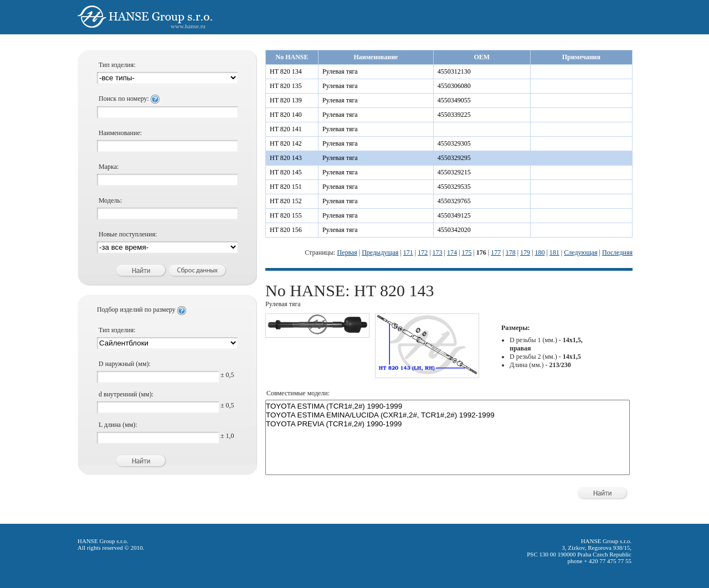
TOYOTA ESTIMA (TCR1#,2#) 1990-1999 (448, 406)
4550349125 (454, 215)
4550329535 (454, 187)
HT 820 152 (286, 201)
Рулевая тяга (340, 71)
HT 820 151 (286, 187)
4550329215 (454, 172)
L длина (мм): (118, 425)
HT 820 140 (286, 115)
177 (496, 252)
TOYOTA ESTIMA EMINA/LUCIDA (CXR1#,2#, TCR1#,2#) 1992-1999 (448, 415)
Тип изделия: (117, 65)
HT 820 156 (286, 230)
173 (438, 252)
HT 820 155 (286, 215)
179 (525, 252)
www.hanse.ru (188, 26)
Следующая (580, 252)
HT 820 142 (286, 143)
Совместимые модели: (298, 393)
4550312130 (454, 71)
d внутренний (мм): (126, 394)
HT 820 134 (286, 71)
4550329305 (454, 143)
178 (511, 252)
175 (466, 252)
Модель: (110, 200)
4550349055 (454, 100)
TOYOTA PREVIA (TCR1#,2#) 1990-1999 (448, 424)
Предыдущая (380, 252)
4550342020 (454, 230)
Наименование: (120, 133)
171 (408, 252)
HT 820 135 (286, 86)
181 (554, 252)
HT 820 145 (286, 172)
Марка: (109, 167)
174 (452, 252)
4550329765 (454, 201)
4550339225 (454, 115)
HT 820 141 (286, 129)
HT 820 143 (286, 158)
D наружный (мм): (125, 364)
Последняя (617, 252)
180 (540, 252)
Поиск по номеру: (129, 99)
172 (423, 252)
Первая (347, 252)
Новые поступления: (128, 234)
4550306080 (454, 86)
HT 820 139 (286, 100)
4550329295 (454, 158)
